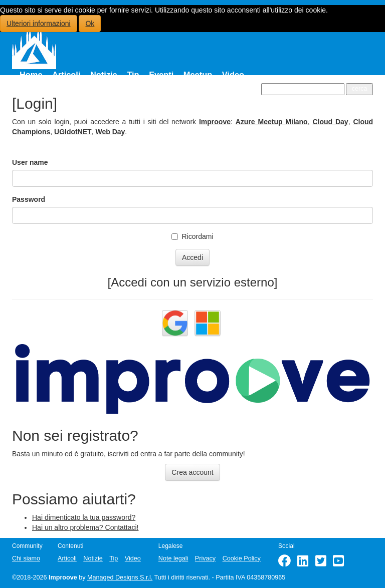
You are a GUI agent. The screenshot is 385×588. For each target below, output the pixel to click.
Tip (133, 75)
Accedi (192, 257)
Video (233, 75)
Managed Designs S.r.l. (120, 577)
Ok (90, 24)
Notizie (104, 75)
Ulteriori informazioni (39, 24)
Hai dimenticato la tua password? (84, 517)
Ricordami (192, 236)
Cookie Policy (242, 558)
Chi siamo (26, 558)
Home (31, 75)
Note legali (173, 558)
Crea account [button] (192, 472)
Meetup (198, 75)
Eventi (161, 75)
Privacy (205, 558)
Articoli (66, 75)
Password (29, 199)
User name (30, 162)
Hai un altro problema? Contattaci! (85, 527)
